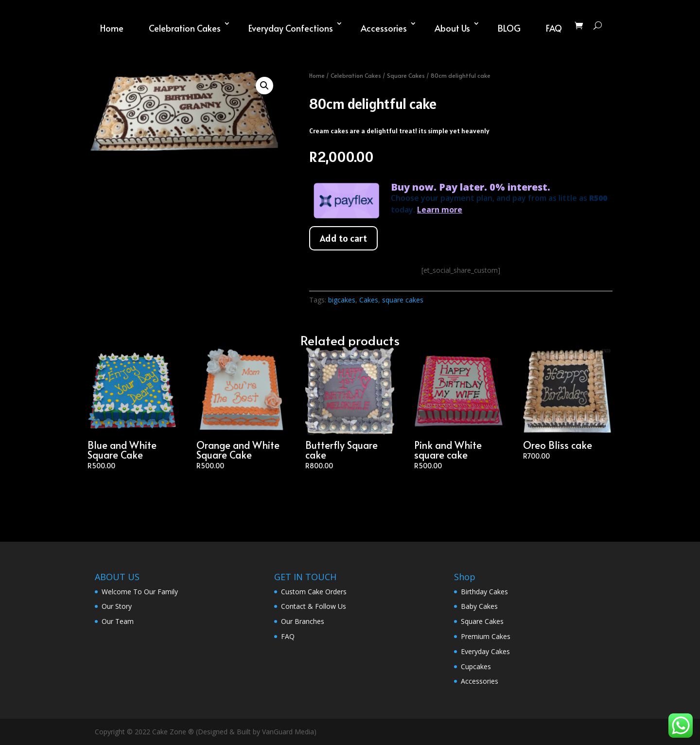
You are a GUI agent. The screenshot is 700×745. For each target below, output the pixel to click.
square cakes (403, 300)
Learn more (440, 210)
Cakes (369, 300)
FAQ (554, 28)
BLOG (509, 28)
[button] (264, 86)
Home (112, 28)
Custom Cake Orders (314, 592)
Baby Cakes (479, 606)
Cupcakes (476, 666)
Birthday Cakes (484, 592)
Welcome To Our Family (140, 592)
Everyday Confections (291, 28)
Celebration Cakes (185, 28)
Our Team (118, 621)
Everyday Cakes (485, 651)
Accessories (384, 28)
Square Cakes (406, 75)
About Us (452, 28)
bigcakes (342, 300)
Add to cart (343, 238)
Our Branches (303, 621)
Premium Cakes (486, 636)
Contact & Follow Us (314, 606)
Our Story (117, 606)
